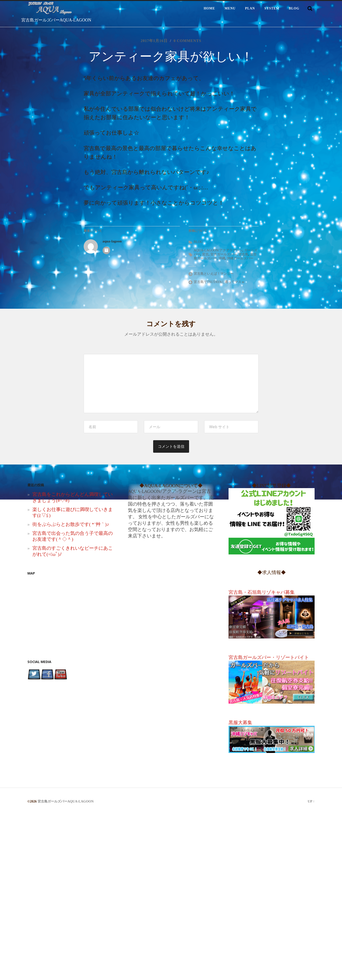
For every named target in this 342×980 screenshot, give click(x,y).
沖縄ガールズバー (240, 259)
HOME (209, 8)
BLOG (294, 8)
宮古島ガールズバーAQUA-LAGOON (56, 20)
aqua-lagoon (112, 242)
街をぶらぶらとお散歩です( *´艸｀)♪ (71, 525)
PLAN (250, 8)
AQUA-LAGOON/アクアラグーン (218, 251)
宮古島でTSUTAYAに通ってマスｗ (219, 282)
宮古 (205, 255)
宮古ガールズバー (224, 255)
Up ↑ (311, 802)
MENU (230, 8)
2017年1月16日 (154, 41)
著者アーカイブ (106, 251)
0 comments (188, 41)
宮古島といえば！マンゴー (214, 274)
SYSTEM (272, 8)
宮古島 (243, 255)
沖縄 (222, 259)
